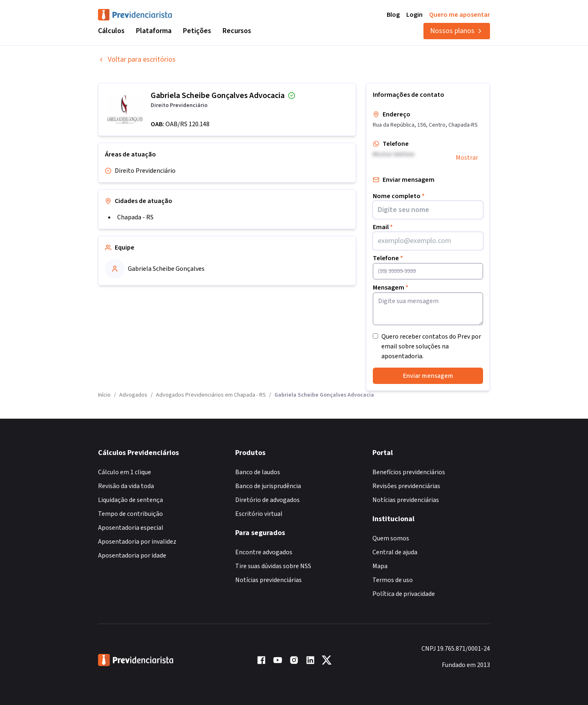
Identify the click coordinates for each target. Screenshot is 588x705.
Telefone (388, 258)
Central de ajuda (395, 552)
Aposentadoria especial (131, 528)
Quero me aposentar (460, 15)
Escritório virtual (259, 514)
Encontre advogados (264, 552)
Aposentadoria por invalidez (137, 542)
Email (383, 227)
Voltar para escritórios (137, 59)
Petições (197, 31)
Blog (393, 15)
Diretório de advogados (267, 500)
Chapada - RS (135, 217)
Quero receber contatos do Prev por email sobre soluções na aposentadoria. (431, 346)
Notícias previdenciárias (268, 580)
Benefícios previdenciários (409, 472)
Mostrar (467, 158)
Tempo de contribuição (130, 514)
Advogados (133, 395)
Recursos (237, 31)
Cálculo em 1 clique (125, 472)
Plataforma (154, 31)
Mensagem (391, 288)
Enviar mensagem (428, 376)
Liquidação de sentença (130, 500)
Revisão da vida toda (126, 486)
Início (104, 395)
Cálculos (111, 31)
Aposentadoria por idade (132, 556)
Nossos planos (457, 31)
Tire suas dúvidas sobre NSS (273, 566)
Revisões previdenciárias (406, 486)
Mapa (380, 566)
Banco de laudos (258, 472)
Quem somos (391, 538)
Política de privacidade (404, 594)
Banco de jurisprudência (268, 486)
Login (414, 15)
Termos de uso (393, 580)
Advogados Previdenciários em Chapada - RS (211, 395)
